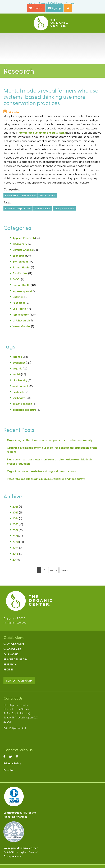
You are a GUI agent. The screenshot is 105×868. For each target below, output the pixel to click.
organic (17, 368)
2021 (15, 536)
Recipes (8, 669)
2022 (15, 530)
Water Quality (22, 326)
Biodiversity (12, 195)
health (17, 374)
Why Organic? (14, 644)
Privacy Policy (12, 763)
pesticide (18, 392)
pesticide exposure (24, 410)
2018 (15, 554)
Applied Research (24, 238)
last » (64, 570)
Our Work (11, 654)
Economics (19, 256)
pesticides (19, 362)
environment (20, 386)
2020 (16, 542)
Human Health (21, 285)
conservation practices (18, 208)
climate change (22, 404)
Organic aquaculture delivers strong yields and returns (41, 471)
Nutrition (18, 297)
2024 (15, 518)
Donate (36, 8)
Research (10, 664)
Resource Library (15, 659)
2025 (15, 512)
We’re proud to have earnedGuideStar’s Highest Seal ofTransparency (21, 852)
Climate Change (23, 250)
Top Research (47, 195)
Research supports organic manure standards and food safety (46, 479)
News (32, 3)
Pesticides (19, 303)
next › (53, 570)
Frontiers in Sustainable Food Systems (42, 132)
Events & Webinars (51, 3)
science (17, 357)
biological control (64, 208)
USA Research (21, 320)
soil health (19, 398)
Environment (29, 195)
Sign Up (54, 8)
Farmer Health (21, 267)
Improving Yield (22, 291)
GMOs (17, 279)
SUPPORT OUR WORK (19, 680)
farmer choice (43, 208)
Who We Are (12, 649)
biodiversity (20, 380)
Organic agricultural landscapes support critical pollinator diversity (50, 440)
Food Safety (20, 273)
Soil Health (19, 309)
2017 (15, 559)
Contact (71, 3)
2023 (15, 524)
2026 (15, 506)
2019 (15, 548)
